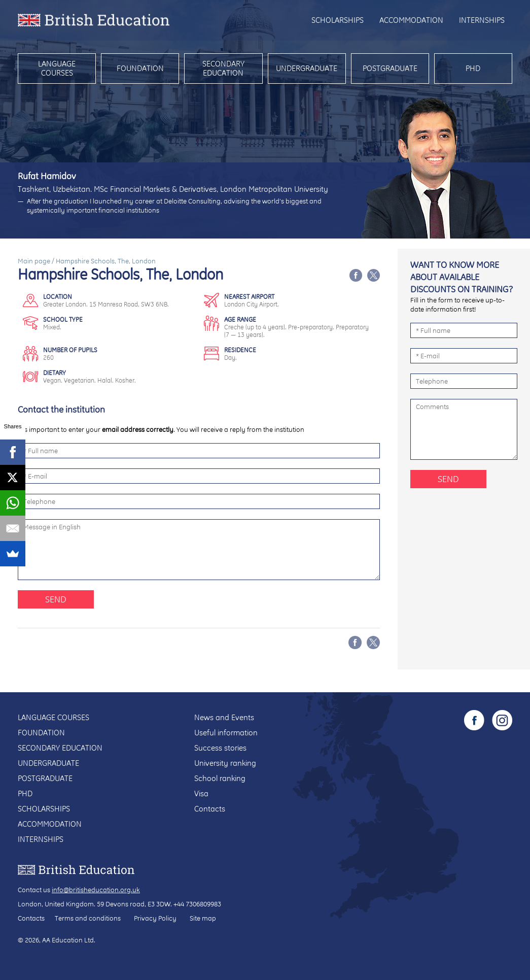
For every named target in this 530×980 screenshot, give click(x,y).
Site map (203, 918)
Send (56, 599)
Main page (34, 261)
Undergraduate (307, 68)
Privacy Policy (155, 918)
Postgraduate (390, 68)
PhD (473, 68)
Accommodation (411, 20)
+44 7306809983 (197, 904)
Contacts (210, 809)
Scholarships (338, 20)
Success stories (220, 748)
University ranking (225, 763)
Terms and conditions (88, 918)
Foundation (140, 68)
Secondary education (223, 68)
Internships (482, 20)
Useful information (226, 733)
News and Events (224, 717)
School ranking (220, 778)
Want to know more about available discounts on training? (462, 277)
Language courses (57, 68)
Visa (201, 793)
